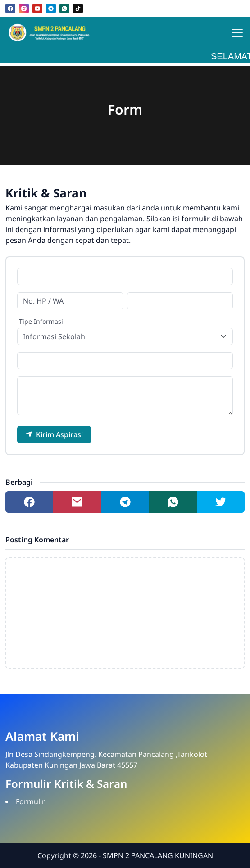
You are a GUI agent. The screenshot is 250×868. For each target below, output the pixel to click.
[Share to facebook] (29, 502)
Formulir (30, 801)
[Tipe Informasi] (125, 336)
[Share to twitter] (221, 502)
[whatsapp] (64, 9)
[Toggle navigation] (237, 33)
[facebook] (10, 9)
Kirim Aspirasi (54, 434)
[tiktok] (78, 9)
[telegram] (51, 9)
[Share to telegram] (125, 502)
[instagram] (24, 9)
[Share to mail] (77, 502)
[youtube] (37, 9)
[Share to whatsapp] (173, 502)
